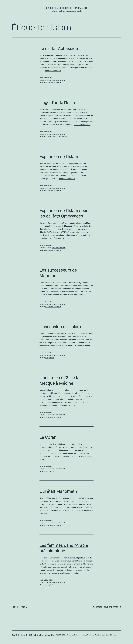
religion (59, 83)
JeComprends (70, 635)
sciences (65, 137)
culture (50, 137)
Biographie (48, 417)
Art (46, 137)
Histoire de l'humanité (59, 80)
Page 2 (24, 607)
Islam (54, 83)
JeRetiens (90, 635)
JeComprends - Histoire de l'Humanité (66, 8)
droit (51, 585)
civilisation (48, 83)
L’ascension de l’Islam (60, 327)
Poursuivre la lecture (53, 71)
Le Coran (48, 437)
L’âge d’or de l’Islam (58, 103)
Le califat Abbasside (59, 48)
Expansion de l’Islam (59, 157)
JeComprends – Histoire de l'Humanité (33, 635)
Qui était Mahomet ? (58, 491)
